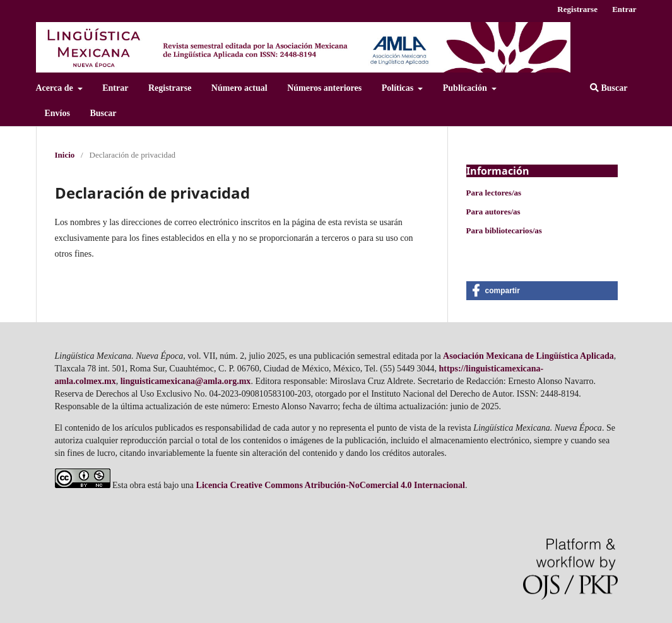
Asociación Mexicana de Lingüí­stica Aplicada (528, 356)
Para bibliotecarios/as (504, 230)
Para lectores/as (494, 193)
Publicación (466, 88)
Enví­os (57, 113)
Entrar (115, 88)
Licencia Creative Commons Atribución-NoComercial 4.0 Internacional (331, 485)
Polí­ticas (399, 88)
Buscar (103, 113)
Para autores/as (493, 212)
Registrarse (170, 88)
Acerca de (56, 88)
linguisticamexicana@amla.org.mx (186, 381)
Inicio (65, 155)
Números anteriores (324, 88)
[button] (542, 291)
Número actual (239, 88)
